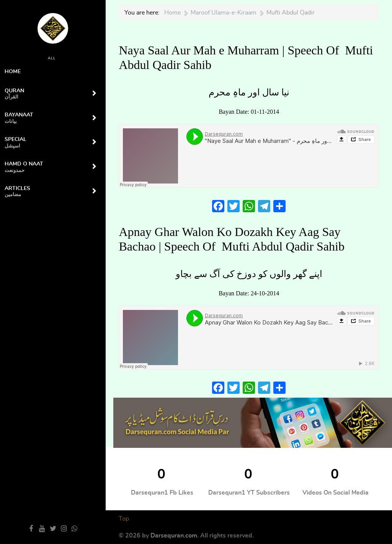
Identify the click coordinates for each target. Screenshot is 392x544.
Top (124, 519)
